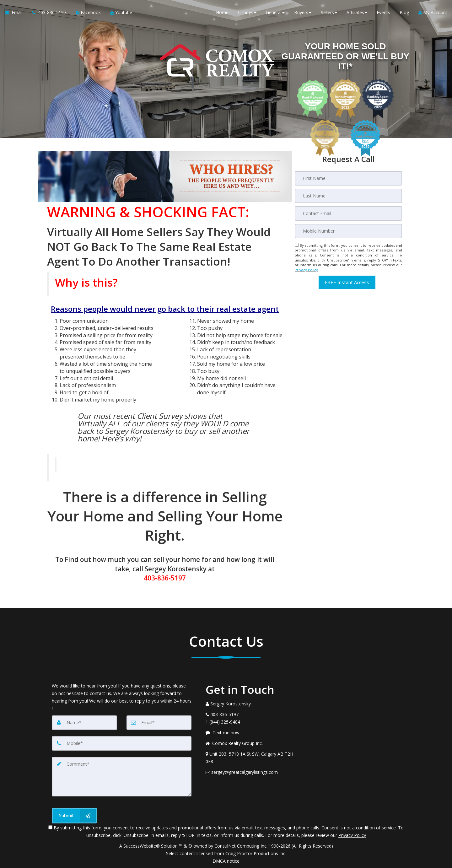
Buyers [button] (303, 12)
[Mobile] (348, 231)
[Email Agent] (16, 13)
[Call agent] (49, 13)
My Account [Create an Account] (433, 12)
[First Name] (348, 178)
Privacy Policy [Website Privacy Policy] (306, 270)
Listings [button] (247, 12)
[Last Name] (348, 196)
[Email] (348, 213)
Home (222, 12)
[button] (347, 282)
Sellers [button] (329, 12)
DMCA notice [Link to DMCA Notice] (226, 861)
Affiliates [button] (357, 12)
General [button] (275, 12)
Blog (404, 12)
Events (383, 12)
